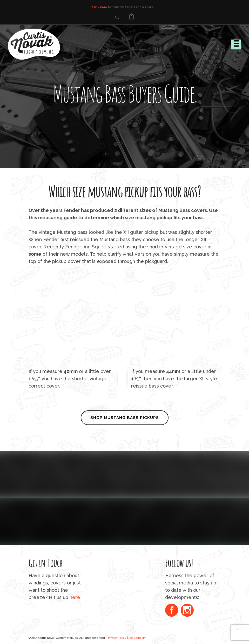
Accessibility (137, 638)
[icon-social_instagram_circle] (187, 611)
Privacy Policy (117, 638)
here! (76, 597)
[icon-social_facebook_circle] (173, 611)
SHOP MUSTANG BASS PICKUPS (125, 418)
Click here (100, 7)
